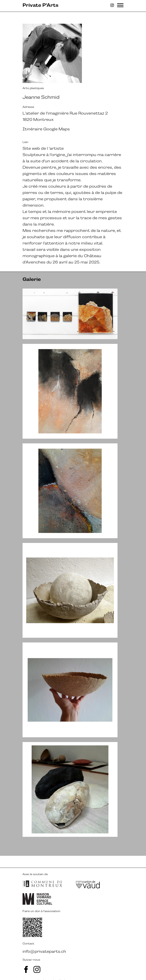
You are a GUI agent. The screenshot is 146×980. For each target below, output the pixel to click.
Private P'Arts (40, 5)
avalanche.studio (45, 969)
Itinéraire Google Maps (46, 129)
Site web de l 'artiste (43, 148)
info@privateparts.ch (44, 940)
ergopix (86, 969)
